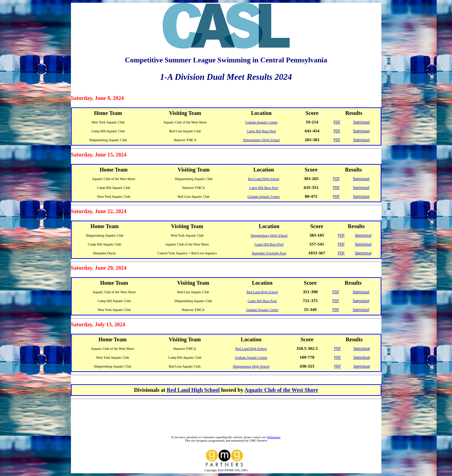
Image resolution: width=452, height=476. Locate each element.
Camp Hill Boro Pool (261, 131)
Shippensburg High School (261, 140)
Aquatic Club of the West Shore (281, 390)
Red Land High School (264, 179)
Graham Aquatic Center (261, 122)
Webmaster (274, 437)
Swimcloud (361, 122)
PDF (337, 122)
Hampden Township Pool (269, 253)
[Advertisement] (228, 418)
